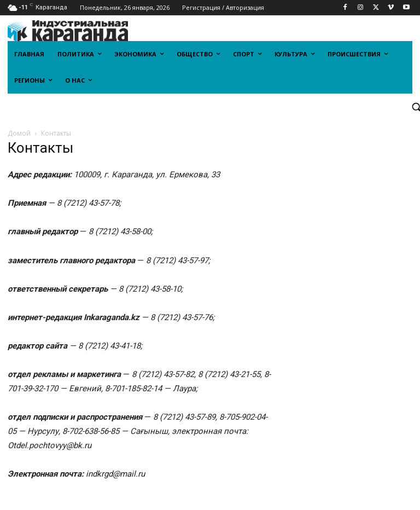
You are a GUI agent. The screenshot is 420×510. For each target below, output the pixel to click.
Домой (19, 133)
